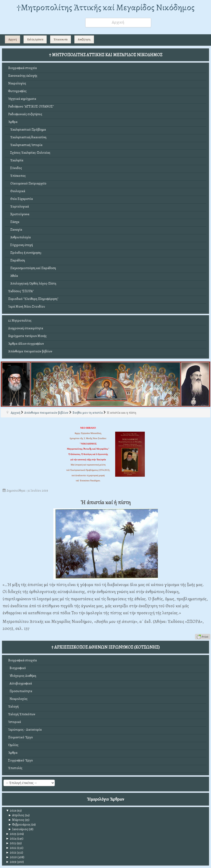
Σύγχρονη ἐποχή (21, 245)
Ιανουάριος (18, 829)
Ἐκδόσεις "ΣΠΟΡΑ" (21, 291)
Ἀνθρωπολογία (19, 237)
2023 (11, 843)
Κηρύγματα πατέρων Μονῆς (27, 336)
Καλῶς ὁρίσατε (35, 39)
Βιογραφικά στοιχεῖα (22, 68)
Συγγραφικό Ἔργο (21, 760)
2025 (11, 834)
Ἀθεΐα (13, 276)
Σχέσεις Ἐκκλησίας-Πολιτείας (29, 153)
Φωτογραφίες (17, 91)
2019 (11, 862)
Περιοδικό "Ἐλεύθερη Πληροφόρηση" (33, 299)
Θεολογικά (17, 191)
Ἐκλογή (13, 707)
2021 (11, 852)
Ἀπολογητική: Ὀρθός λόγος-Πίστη (32, 283)
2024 (11, 838)
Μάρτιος (16, 820)
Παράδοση (17, 260)
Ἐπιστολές (15, 768)
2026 (11, 811)
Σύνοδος (15, 168)
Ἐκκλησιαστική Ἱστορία (25, 145)
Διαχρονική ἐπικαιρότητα (26, 328)
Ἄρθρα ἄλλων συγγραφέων (26, 344)
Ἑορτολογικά (19, 207)
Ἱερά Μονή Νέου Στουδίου (27, 307)
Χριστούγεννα (19, 214)
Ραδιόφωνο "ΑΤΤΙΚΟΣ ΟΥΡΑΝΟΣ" (31, 106)
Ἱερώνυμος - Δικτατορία (25, 730)
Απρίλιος (16, 815)
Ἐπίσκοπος (17, 176)
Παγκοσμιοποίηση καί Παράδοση (32, 268)
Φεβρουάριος (19, 825)
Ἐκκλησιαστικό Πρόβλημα (27, 130)
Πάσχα (14, 222)
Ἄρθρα (13, 122)
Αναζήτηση (84, 39)
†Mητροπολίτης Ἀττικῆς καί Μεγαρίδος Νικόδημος (105, 7)
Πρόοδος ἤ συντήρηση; (25, 253)
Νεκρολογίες (17, 83)
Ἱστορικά (15, 722)
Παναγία (15, 230)
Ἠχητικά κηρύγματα (22, 99)
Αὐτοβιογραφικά (20, 683)
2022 (11, 848)
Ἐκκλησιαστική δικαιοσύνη (27, 137)
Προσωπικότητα (20, 691)
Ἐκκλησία (16, 160)
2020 (11, 857)
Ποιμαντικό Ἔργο (21, 737)
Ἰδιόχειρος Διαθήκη (22, 676)
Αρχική (13, 39)
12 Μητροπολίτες (20, 321)
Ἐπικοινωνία (61, 39)
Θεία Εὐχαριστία (21, 199)
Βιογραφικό (17, 668)
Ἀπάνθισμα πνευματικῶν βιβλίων (30, 351)
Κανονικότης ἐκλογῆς (23, 76)
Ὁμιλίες (13, 745)
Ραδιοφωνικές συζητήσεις (25, 114)
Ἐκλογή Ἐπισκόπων (22, 714)
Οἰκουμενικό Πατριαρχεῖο (27, 183)
